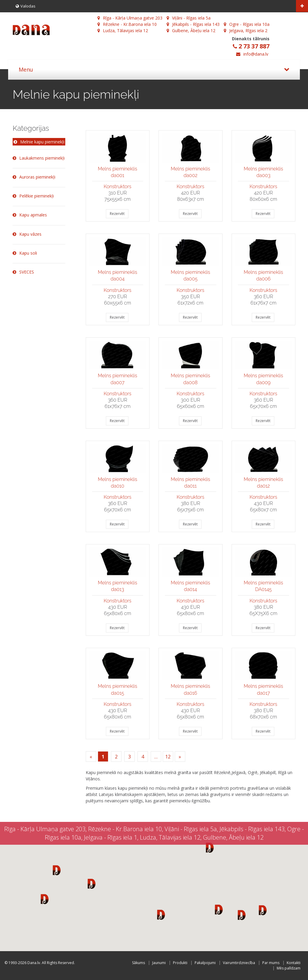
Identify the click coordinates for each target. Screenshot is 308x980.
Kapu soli (25, 253)
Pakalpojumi (205, 963)
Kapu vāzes (27, 234)
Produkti (180, 963)
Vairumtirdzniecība (239, 963)
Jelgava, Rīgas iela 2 (246, 31)
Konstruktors (118, 187)
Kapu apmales (30, 215)
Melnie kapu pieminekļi (39, 142)
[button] (57, 870)
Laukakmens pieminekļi (39, 158)
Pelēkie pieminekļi (33, 196)
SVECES (23, 272)
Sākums (139, 963)
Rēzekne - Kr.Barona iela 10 (127, 24)
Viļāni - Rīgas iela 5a (189, 18)
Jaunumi (159, 963)
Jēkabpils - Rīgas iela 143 (193, 24)
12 (168, 757)
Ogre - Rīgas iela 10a (247, 24)
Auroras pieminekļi (34, 177)
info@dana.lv (256, 54)
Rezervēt (117, 214)
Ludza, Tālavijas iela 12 (123, 31)
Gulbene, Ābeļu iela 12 (191, 31)
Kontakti (294, 963)
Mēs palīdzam (289, 968)
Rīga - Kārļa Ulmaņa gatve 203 (130, 18)
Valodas (26, 6)
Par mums (271, 963)
